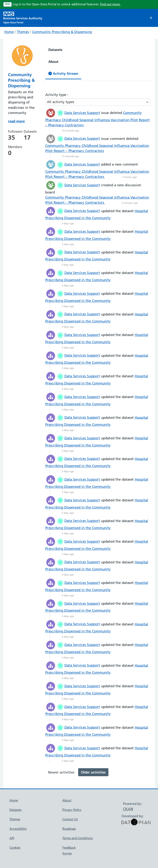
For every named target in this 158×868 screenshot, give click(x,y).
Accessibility (18, 829)
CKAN (128, 809)
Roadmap (69, 829)
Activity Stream (63, 73)
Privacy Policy (72, 810)
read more (16, 121)
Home (9, 32)
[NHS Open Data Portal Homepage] (23, 17)
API (12, 838)
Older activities (93, 772)
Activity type (56, 95)
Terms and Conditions (78, 838)
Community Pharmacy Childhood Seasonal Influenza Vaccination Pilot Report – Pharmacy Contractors (98, 119)
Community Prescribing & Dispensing (62, 32)
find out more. (110, 4)
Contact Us (70, 819)
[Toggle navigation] (151, 18)
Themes (23, 32)
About (53, 62)
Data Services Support (82, 113)
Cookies (15, 848)
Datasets (55, 50)
